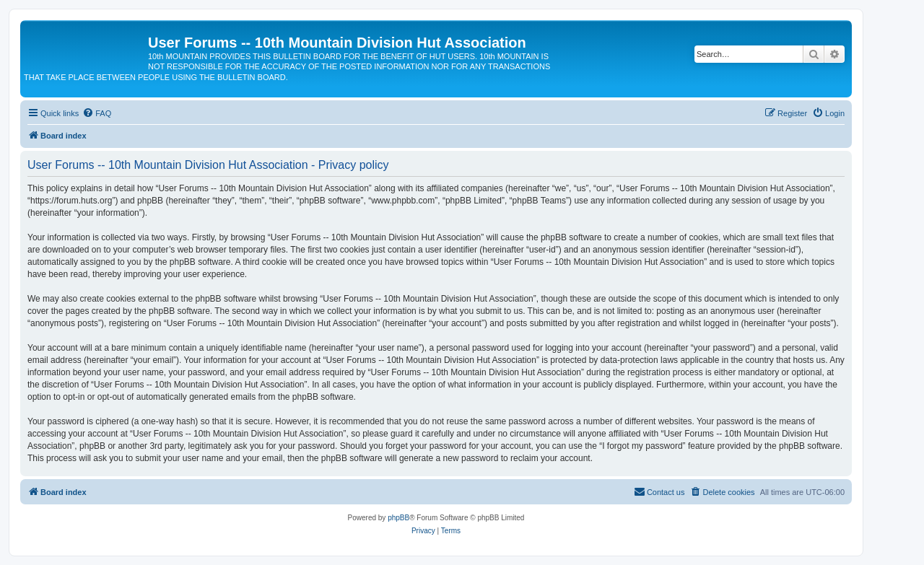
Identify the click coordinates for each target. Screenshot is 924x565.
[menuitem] (97, 113)
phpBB (398, 518)
